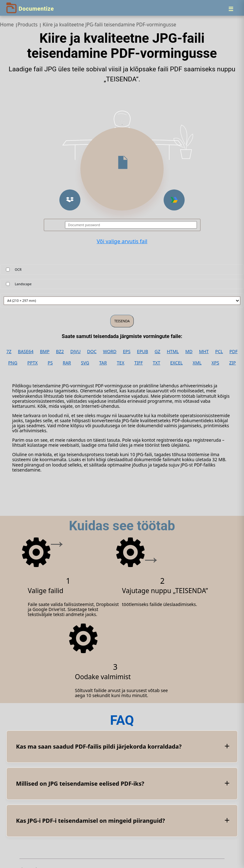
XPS (215, 363)
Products (28, 25)
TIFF (139, 363)
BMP (45, 352)
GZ (157, 352)
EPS (127, 352)
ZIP (233, 363)
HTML (173, 352)
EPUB (143, 352)
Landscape (23, 284)
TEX (121, 363)
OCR (18, 270)
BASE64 (26, 352)
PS (50, 363)
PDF (234, 352)
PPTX (33, 363)
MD (189, 352)
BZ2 (60, 352)
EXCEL (176, 363)
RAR (67, 363)
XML (197, 363)
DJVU (76, 352)
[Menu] (231, 9)
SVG (85, 363)
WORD (110, 352)
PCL (219, 352)
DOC (92, 352)
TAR (103, 363)
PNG (13, 363)
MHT (204, 352)
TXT (157, 363)
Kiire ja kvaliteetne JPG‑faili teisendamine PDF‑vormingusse (109, 25)
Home (7, 25)
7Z (9, 352)
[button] (70, 200)
